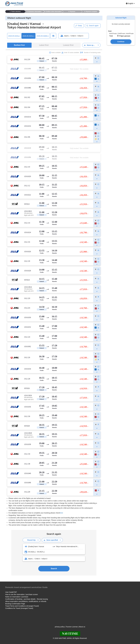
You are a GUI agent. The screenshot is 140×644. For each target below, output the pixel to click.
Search (54, 569)
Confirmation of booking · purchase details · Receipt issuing (27, 599)
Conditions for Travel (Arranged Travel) (19, 608)
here (61, 513)
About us (82, 627)
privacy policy (60, 627)
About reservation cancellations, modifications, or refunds (26, 601)
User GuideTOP (11, 592)
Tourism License (72, 627)
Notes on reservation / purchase (17, 597)
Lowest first (68, 45)
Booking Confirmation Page (15, 604)
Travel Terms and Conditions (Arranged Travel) (22, 606)
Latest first (44, 45)
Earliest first (19, 45)
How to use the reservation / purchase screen (22, 594)
